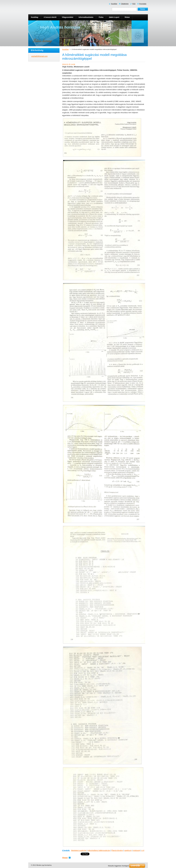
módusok (136, 850)
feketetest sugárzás (79, 850)
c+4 (143, 850)
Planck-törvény (117, 850)
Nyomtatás (143, 4)
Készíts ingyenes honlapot (118, 866)
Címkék (66, 851)
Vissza (65, 858)
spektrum (128, 850)
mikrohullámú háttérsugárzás (99, 850)
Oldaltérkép (125, 4)
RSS (134, 4)
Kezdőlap (66, 49)
